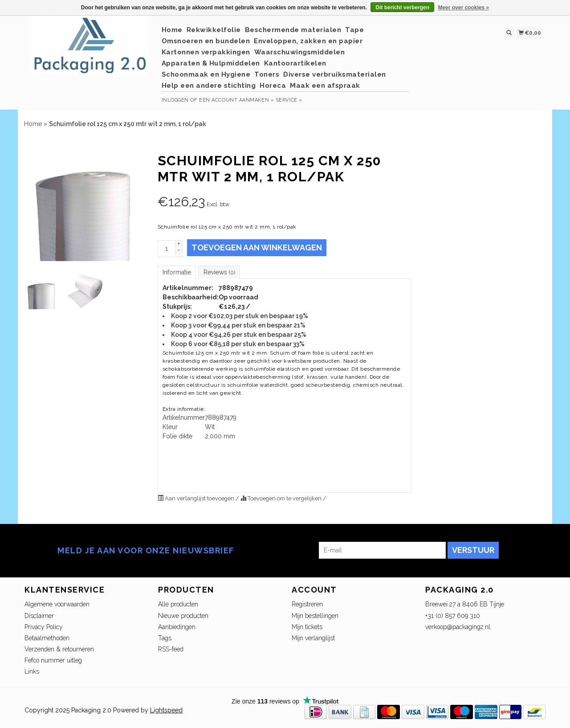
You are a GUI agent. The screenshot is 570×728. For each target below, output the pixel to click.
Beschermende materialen (293, 30)
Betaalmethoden (47, 638)
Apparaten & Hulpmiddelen (211, 63)
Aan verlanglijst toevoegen (197, 498)
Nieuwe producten (183, 616)
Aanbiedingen (177, 627)
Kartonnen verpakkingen (206, 52)
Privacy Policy (44, 627)
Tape (354, 30)
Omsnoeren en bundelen (206, 41)
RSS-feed (171, 649)
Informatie (177, 272)
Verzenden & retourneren (59, 649)
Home (172, 30)
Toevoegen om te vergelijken (282, 498)
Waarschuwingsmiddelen (300, 52)
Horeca (273, 86)
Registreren (307, 604)
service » (289, 100)
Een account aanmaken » (236, 100)
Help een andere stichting (209, 86)
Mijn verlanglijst (313, 638)
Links (32, 671)
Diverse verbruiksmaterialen (335, 74)
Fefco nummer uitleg (53, 660)
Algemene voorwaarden (57, 604)
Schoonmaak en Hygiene (206, 74)
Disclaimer (39, 616)
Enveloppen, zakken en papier (308, 41)
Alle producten (178, 604)
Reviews (219, 272)
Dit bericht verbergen (402, 8)
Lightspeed (166, 710)
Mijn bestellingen (315, 616)
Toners (267, 74)
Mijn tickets (307, 627)
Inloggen (175, 100)
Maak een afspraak (325, 86)
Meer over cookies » (463, 8)
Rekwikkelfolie (214, 30)
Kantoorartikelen (295, 63)
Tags (165, 638)
